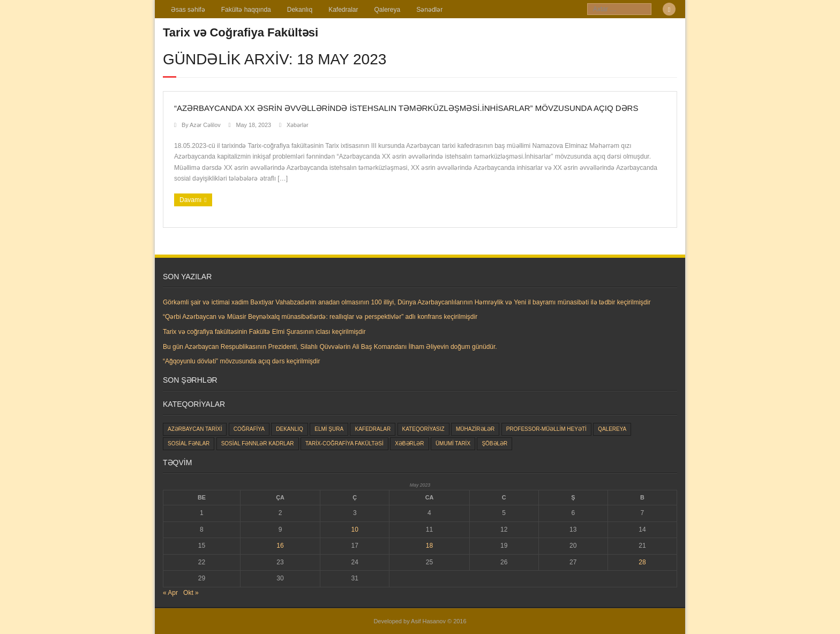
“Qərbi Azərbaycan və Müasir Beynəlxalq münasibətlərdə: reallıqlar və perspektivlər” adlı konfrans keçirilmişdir (320, 317)
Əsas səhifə (188, 10)
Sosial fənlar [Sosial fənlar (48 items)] (189, 443)
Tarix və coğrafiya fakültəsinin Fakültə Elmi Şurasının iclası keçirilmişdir (264, 332)
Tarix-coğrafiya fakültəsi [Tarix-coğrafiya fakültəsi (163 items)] (344, 443)
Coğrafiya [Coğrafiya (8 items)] (249, 429)
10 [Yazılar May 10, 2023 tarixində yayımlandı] (355, 529)
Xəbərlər (298, 125)
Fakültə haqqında (246, 10)
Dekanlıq (300, 10)
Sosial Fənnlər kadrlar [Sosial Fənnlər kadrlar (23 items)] (258, 443)
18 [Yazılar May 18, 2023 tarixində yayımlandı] (429, 546)
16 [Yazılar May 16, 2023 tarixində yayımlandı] (280, 546)
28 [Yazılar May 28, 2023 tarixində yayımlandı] (642, 562)
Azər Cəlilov (205, 125)
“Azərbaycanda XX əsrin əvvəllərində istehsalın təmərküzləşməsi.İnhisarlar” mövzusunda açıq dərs (406, 108)
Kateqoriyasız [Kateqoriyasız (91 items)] (423, 429)
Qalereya (388, 10)
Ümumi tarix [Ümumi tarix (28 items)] (453, 443)
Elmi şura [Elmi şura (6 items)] (329, 429)
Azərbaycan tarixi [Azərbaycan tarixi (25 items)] (195, 429)
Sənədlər (429, 10)
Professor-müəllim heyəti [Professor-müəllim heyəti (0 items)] (546, 429)
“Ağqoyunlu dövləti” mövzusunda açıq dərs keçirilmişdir (241, 361)
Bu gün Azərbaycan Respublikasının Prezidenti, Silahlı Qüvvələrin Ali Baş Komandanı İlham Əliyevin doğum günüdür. (330, 347)
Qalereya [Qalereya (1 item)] (612, 429)
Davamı (190, 200)
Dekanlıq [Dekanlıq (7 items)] (290, 429)
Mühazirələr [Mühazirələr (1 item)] (475, 429)
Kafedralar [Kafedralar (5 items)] (373, 429)
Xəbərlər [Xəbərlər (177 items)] (409, 443)
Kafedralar (343, 10)
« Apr (170, 593)
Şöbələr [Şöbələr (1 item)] (494, 443)
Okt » (191, 593)
